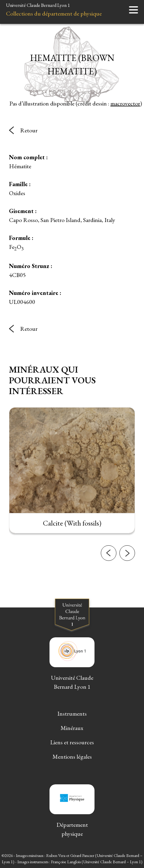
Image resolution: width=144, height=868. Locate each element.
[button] (109, 559)
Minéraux (72, 728)
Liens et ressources (72, 742)
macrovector (125, 103)
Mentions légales (72, 757)
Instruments (72, 714)
